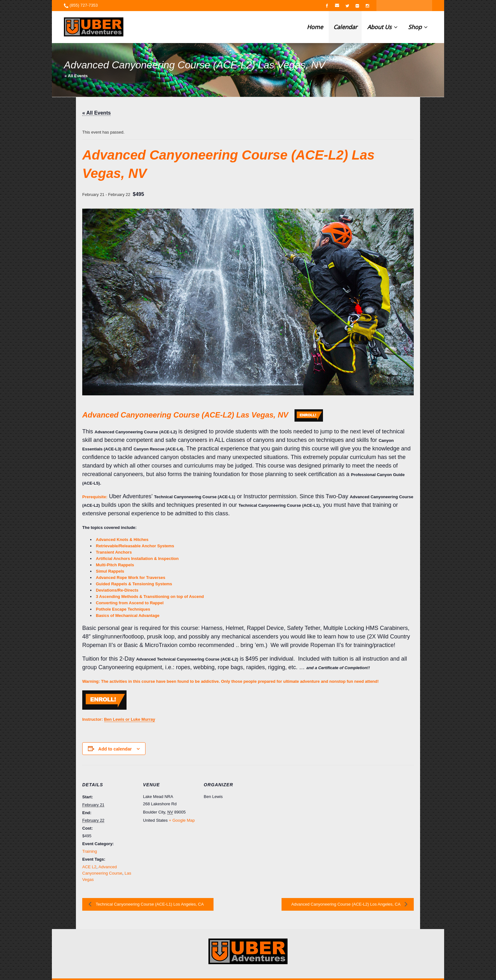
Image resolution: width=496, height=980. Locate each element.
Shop (418, 27)
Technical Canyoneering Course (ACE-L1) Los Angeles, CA (149, 904)
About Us (382, 27)
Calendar (345, 27)
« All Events (76, 76)
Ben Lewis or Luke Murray (130, 719)
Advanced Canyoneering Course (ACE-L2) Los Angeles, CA (346, 904)
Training (90, 851)
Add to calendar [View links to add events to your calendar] (115, 749)
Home (315, 27)
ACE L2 (89, 867)
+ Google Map (182, 820)
